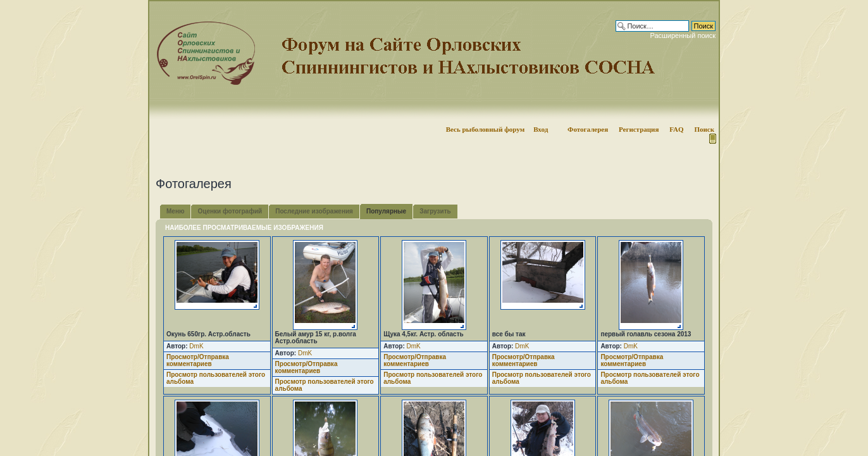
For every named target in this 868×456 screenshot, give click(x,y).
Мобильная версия (712, 139)
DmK (196, 346)
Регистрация (639, 129)
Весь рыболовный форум (486, 129)
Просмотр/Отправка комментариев (198, 360)
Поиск (704, 129)
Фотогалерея (588, 129)
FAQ (676, 129)
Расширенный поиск (683, 35)
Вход (541, 129)
